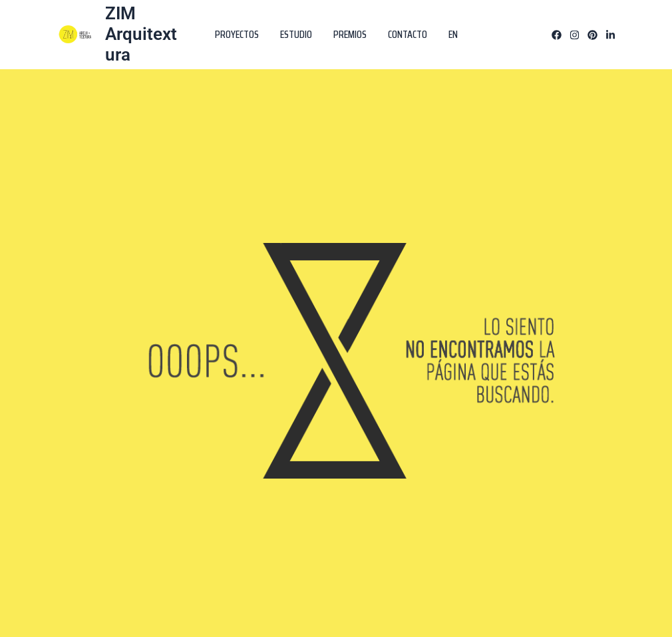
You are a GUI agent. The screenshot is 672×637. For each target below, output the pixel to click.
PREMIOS (350, 34)
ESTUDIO (296, 34)
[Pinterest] (592, 35)
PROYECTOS (237, 34)
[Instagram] (575, 35)
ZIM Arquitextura (141, 34)
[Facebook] (557, 35)
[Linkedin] (610, 35)
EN (453, 34)
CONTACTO (408, 34)
